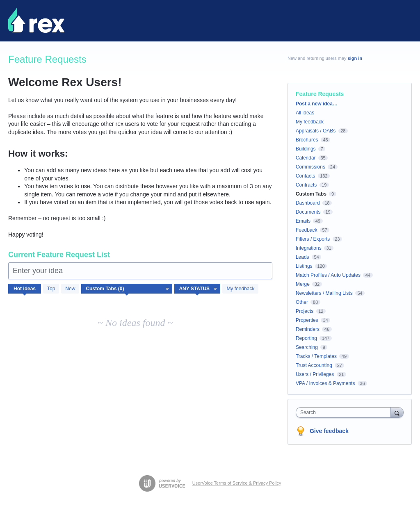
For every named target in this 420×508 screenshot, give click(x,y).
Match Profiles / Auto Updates (328, 275)
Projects (305, 311)
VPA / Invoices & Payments (325, 383)
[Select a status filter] (198, 289)
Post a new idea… (317, 104)
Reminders (308, 329)
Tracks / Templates (316, 356)
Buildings (306, 149)
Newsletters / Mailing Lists (324, 293)
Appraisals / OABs (316, 131)
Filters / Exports (313, 239)
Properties (307, 320)
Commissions (310, 167)
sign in (355, 58)
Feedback (307, 230)
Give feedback (329, 431)
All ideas (305, 113)
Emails (303, 221)
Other (302, 302)
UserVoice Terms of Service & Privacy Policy (237, 483)
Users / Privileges (315, 374)
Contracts (306, 185)
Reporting (306, 338)
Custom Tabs (311, 194)
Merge (303, 284)
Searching (307, 347)
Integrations (309, 248)
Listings (304, 266)
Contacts (305, 176)
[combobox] (345, 412)
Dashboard (308, 203)
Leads (302, 257)
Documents (308, 212)
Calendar (306, 158)
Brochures (307, 140)
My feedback (240, 289)
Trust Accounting (314, 365)
